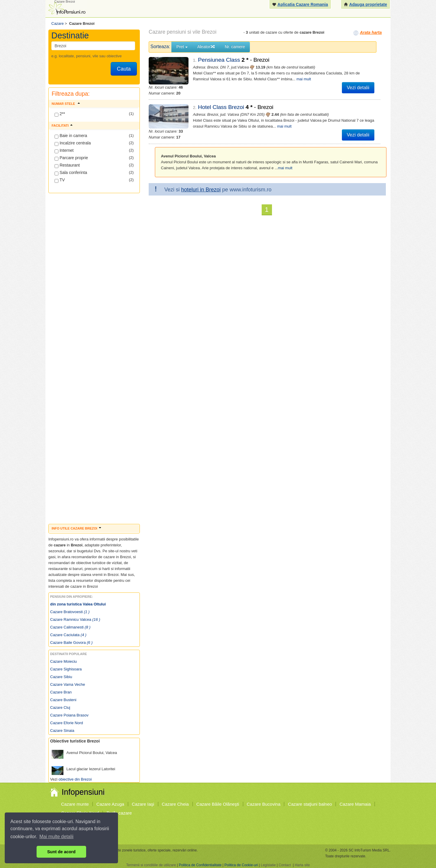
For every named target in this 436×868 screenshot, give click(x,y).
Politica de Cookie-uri (241, 865)
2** (60, 114)
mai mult (304, 79)
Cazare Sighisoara (66, 669)
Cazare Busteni (63, 700)
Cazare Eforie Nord (67, 723)
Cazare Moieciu (63, 661)
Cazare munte (75, 804)
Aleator (206, 47)
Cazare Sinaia (62, 731)
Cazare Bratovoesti (70, 612)
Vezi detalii (358, 88)
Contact (285, 865)
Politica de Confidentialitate (200, 865)
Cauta (124, 69)
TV (60, 180)
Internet (64, 151)
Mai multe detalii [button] (57, 837)
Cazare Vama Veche (68, 684)
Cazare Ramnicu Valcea (75, 619)
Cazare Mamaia (355, 804)
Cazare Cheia (175, 804)
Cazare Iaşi (143, 804)
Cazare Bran (61, 692)
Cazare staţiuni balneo (310, 804)
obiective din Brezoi (75, 779)
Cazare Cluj (60, 707)
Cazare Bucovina (263, 804)
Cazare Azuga (110, 804)
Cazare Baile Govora (71, 643)
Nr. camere (235, 47)
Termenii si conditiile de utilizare (151, 865)
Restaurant (67, 165)
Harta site (302, 865)
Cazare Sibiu (61, 677)
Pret (182, 47)
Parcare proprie (71, 158)
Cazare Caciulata (68, 635)
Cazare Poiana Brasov (69, 715)
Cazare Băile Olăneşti (218, 804)
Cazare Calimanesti (70, 627)
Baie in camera (71, 136)
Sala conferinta (71, 173)
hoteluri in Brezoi (201, 190)
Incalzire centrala (73, 143)
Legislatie (268, 865)
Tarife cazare (119, 813)
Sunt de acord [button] (61, 852)
